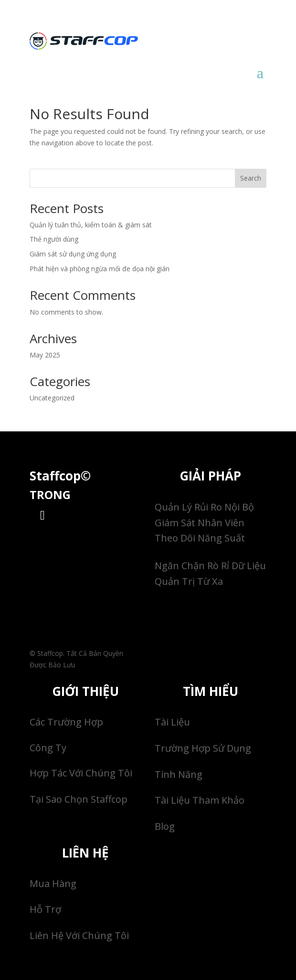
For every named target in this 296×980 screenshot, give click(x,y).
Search (251, 178)
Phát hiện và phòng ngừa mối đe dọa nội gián (100, 269)
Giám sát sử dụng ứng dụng (73, 254)
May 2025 (45, 355)
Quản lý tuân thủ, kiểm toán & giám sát (91, 225)
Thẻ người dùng (54, 239)
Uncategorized (52, 398)
